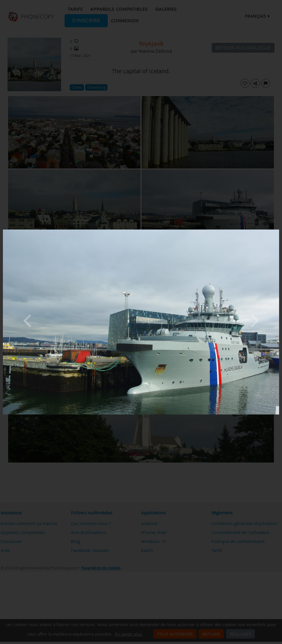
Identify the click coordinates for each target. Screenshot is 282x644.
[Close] (278, 231)
